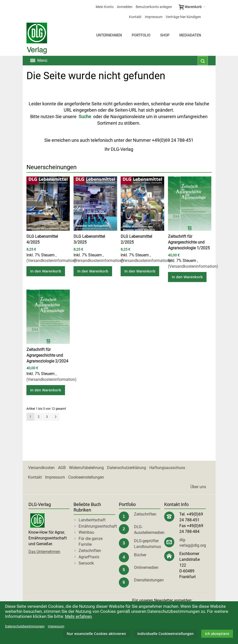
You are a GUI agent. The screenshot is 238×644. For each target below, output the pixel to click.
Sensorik (86, 563)
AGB (62, 468)
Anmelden (125, 7)
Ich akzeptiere (217, 634)
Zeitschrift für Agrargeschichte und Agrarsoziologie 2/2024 (47, 355)
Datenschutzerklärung (127, 468)
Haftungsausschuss (167, 468)
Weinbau (86, 532)
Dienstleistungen (149, 580)
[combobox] (203, 61)
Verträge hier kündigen (183, 17)
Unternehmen (109, 35)
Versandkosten (41, 468)
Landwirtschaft (92, 520)
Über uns (198, 487)
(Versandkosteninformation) (52, 261)
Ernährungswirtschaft (98, 526)
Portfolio (141, 35)
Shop (165, 35)
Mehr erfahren (78, 616)
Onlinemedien (146, 567)
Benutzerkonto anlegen (154, 7)
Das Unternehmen (44, 552)
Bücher (140, 555)
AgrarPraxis (89, 557)
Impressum (154, 17)
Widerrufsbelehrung (86, 468)
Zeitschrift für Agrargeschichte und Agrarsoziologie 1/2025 (189, 242)
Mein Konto (105, 7)
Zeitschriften (90, 551)
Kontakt (135, 17)
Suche (85, 117)
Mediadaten (190, 35)
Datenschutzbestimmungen (25, 626)
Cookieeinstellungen (86, 477)
